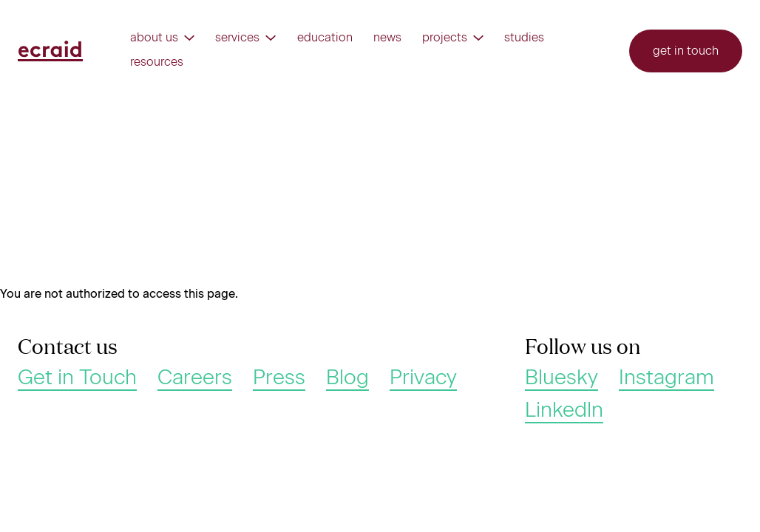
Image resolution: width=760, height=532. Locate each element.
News (387, 38)
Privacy (423, 378)
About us (162, 38)
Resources (157, 62)
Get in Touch (77, 378)
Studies (524, 38)
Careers (195, 378)
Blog (347, 378)
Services (245, 38)
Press (279, 378)
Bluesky (561, 378)
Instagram (666, 378)
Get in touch (686, 51)
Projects (453, 38)
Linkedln (564, 410)
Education (325, 38)
